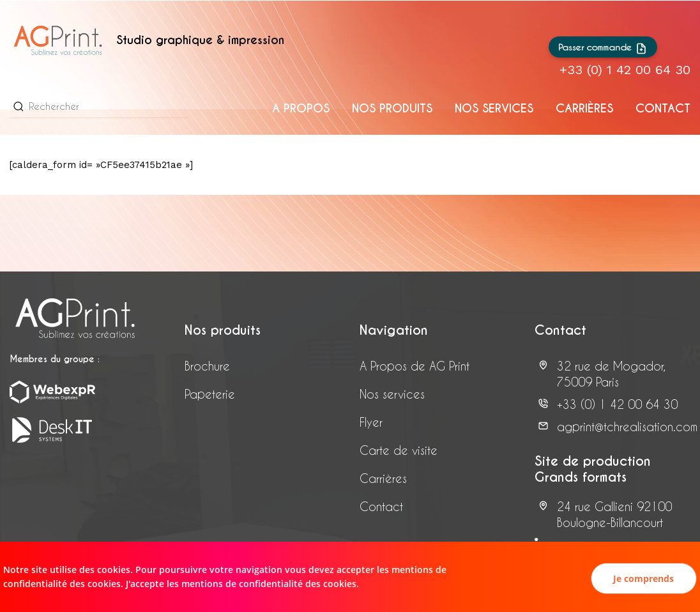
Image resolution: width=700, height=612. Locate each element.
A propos (301, 108)
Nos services (494, 108)
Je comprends (643, 578)
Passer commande (603, 48)
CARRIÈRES (584, 108)
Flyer (371, 422)
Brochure (207, 366)
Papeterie (210, 394)
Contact (663, 108)
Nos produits (392, 108)
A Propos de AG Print (415, 366)
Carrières (383, 478)
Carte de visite (399, 450)
